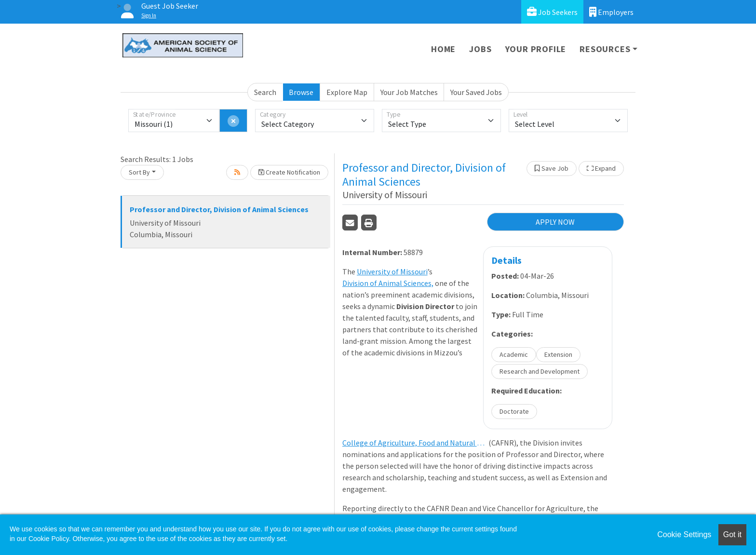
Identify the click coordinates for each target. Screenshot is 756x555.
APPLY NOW (555, 222)
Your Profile (536, 49)
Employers (611, 12)
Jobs (480, 49)
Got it (732, 535)
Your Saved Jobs (476, 92)
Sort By (139, 172)
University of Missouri (392, 271)
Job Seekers (552, 12)
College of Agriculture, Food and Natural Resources (415, 443)
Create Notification (289, 172)
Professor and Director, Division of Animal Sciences (219, 209)
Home (443, 49)
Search (265, 92)
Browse (301, 92)
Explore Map (347, 92)
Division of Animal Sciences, (388, 283)
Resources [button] (605, 49)
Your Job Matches (409, 92)
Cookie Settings (684, 535)
